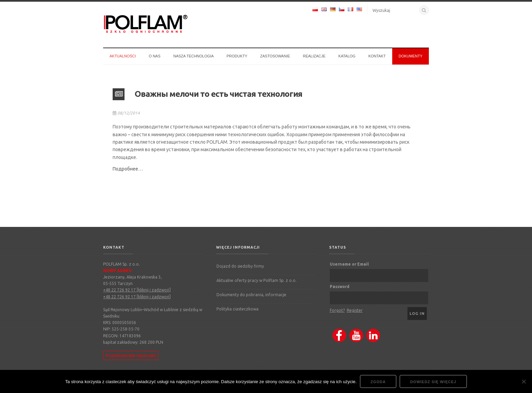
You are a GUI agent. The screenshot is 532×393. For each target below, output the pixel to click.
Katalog (347, 56)
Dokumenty (411, 56)
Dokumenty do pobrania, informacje (251, 295)
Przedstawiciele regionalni (131, 355)
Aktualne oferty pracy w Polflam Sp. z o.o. (256, 280)
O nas (155, 56)
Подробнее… (128, 169)
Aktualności (123, 56)
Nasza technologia (194, 56)
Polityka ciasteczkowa (237, 309)
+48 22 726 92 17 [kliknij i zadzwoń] (137, 290)
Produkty (237, 56)
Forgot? (337, 310)
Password (340, 287)
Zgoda (378, 382)
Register (355, 310)
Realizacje (314, 56)
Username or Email (349, 264)
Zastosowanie (275, 56)
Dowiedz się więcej (433, 382)
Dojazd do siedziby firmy (240, 266)
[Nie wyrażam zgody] (524, 381)
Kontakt (377, 56)
